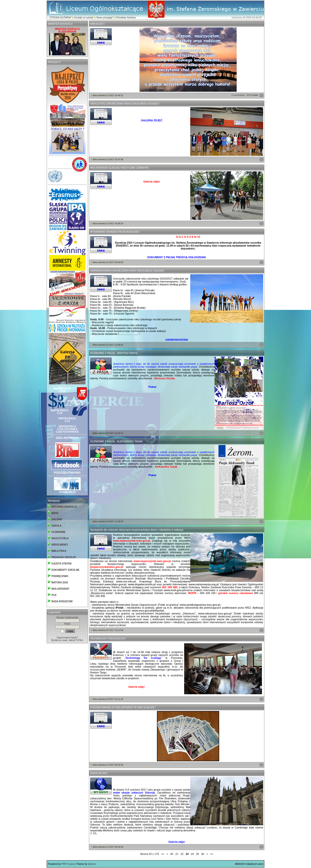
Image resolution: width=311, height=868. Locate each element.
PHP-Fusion (68, 864)
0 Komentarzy (238, 95)
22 (182, 854)
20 (172, 854)
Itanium (92, 864)
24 (192, 854)
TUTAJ (79, 640)
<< (163, 854)
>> (212, 854)
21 (177, 854)
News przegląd (104, 18)
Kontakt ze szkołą (84, 18)
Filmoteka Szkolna (126, 18)
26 (203, 854)
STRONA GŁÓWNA (60, 18)
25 (198, 854)
